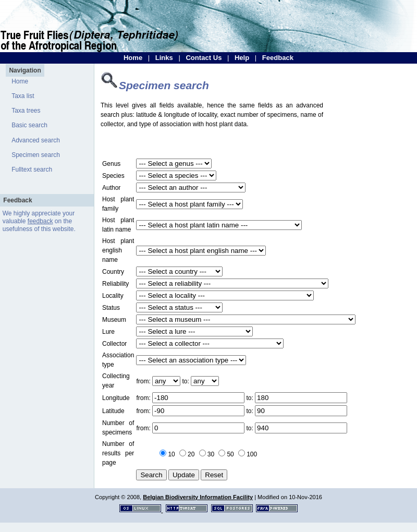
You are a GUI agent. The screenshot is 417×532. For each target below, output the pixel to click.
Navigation (25, 70)
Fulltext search (32, 170)
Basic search (29, 125)
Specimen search (36, 155)
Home (133, 58)
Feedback (278, 58)
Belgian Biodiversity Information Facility (198, 497)
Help (242, 58)
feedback (40, 221)
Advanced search (36, 140)
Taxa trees (26, 111)
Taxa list (23, 96)
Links (164, 58)
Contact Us (204, 58)
